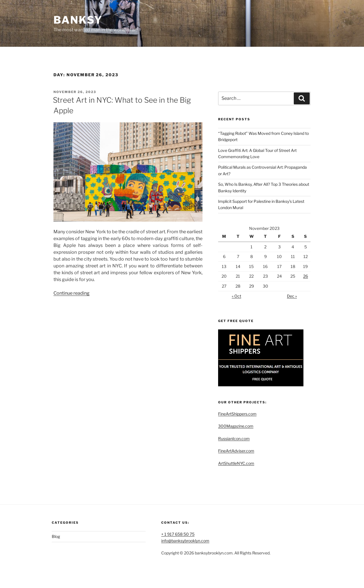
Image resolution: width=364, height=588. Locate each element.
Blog (56, 536)
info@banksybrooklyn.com (185, 541)
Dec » (292, 296)
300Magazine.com (236, 426)
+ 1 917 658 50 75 (178, 534)
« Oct (236, 296)
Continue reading (72, 293)
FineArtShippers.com (237, 414)
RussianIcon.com (234, 439)
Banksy (78, 20)
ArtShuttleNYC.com (236, 463)
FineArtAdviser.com (236, 451)
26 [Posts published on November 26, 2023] (306, 276)
